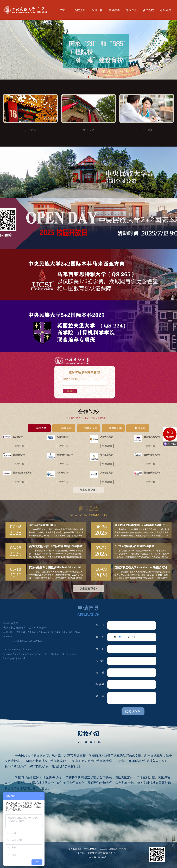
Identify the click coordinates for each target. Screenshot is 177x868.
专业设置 (131, 10)
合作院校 (148, 10)
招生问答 (147, 130)
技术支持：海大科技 (97, 857)
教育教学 (114, 10)
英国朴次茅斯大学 (152, 437)
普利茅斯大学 (106, 455)
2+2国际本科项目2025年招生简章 (134, 546)
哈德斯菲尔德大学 (65, 455)
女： (131, 637)
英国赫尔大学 (19, 455)
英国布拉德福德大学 (22, 473)
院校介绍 (80, 10)
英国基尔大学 (106, 473)
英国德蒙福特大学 (152, 473)
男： (118, 637)
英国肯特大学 (63, 437)
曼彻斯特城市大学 (152, 455)
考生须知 (166, 10)
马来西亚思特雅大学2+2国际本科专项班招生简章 (143, 525)
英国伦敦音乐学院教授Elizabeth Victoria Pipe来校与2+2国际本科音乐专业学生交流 (57, 567)
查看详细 (20, 446)
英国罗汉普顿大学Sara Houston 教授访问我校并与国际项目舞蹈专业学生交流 (143, 567)
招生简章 (30, 130)
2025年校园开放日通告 (43, 525)
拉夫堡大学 (18, 437)
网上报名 (88, 130)
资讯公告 (97, 10)
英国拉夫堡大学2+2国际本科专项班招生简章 (56, 546)
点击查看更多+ (88, 490)
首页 (63, 10)
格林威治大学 (63, 473)
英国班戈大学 (106, 437)
